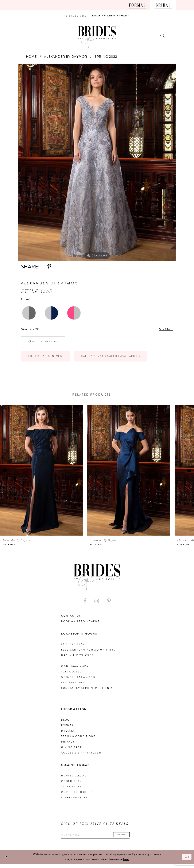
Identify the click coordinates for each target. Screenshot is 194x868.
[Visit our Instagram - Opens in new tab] (97, 605)
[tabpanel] (97, 162)
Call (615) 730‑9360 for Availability (122, 359)
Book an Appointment (49, 359)
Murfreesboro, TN (77, 796)
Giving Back (72, 751)
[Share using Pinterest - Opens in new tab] (49, 267)
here (126, 863)
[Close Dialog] (7, 861)
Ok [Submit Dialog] (187, 861)
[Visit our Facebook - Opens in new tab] (85, 605)
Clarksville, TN (75, 801)
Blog (65, 723)
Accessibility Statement (82, 756)
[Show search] (163, 35)
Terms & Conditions (78, 740)
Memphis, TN (71, 785)
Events (67, 729)
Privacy (68, 745)
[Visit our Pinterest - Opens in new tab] (109, 605)
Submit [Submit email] (128, 838)
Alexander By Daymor (66, 57)
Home (31, 57)
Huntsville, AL (74, 779)
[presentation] (42, 474)
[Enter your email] (99, 839)
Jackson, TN (72, 790)
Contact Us (71, 619)
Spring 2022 (106, 57)
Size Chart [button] (165, 329)
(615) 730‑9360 (73, 648)
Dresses (68, 734)
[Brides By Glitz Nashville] (97, 37)
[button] (32, 35)
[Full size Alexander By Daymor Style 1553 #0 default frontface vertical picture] (97, 162)
